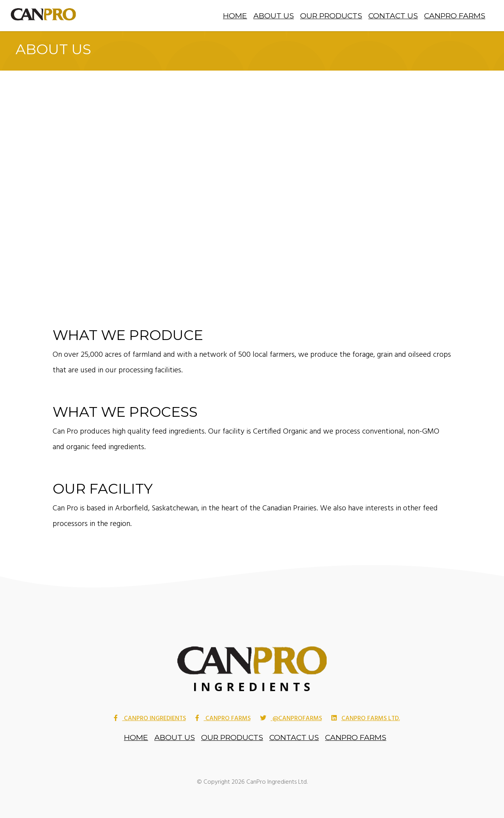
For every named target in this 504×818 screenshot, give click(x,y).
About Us (274, 16)
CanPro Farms (455, 16)
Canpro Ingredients (150, 719)
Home (235, 16)
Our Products (331, 16)
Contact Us (393, 16)
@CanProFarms (291, 719)
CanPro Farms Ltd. (366, 719)
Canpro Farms (223, 719)
